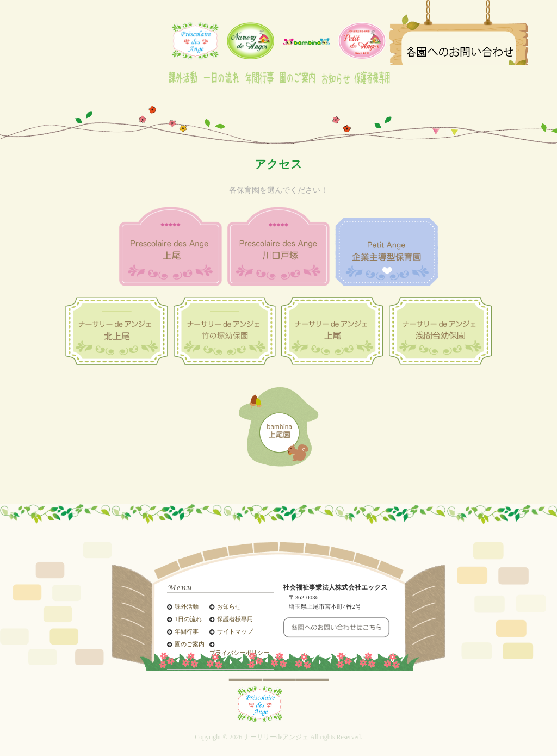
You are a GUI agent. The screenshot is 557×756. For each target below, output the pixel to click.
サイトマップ (235, 632)
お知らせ (229, 607)
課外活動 (187, 607)
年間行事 (187, 632)
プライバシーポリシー (239, 653)
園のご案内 (190, 644)
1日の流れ (188, 619)
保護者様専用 (235, 619)
